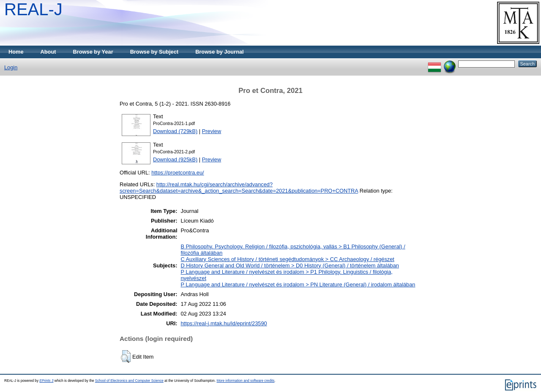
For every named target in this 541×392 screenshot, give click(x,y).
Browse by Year (93, 52)
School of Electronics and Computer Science (129, 381)
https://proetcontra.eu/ (178, 173)
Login (11, 67)
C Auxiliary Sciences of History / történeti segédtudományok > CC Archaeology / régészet (287, 259)
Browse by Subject (154, 52)
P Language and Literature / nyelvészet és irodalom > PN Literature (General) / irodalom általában (298, 284)
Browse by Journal (220, 52)
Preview (212, 131)
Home (16, 52)
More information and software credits (245, 381)
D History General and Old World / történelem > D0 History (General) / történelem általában (290, 265)
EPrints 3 (46, 381)
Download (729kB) (175, 131)
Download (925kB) (175, 159)
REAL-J (33, 9)
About (48, 52)
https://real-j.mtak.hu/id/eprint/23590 (224, 323)
